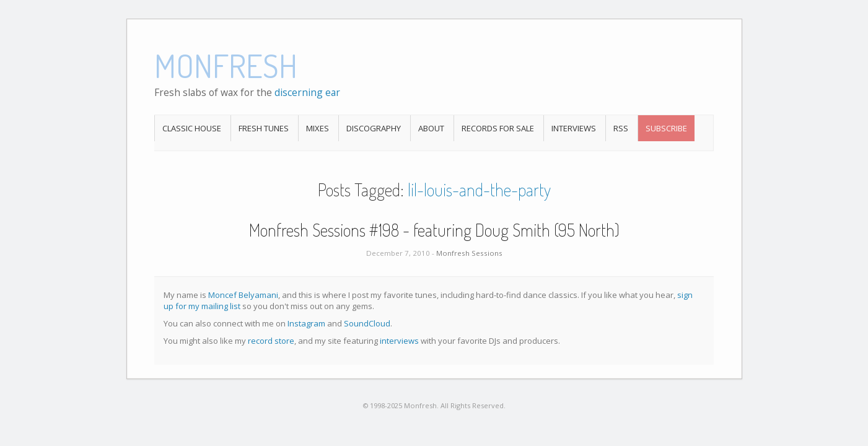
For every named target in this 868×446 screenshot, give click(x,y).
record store (271, 341)
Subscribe (666, 128)
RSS (621, 128)
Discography (374, 128)
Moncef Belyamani (243, 295)
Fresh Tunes (264, 128)
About (431, 128)
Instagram (306, 323)
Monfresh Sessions (469, 253)
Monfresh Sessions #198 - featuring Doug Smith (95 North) (434, 230)
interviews (399, 341)
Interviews (574, 128)
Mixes (318, 128)
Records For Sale (498, 128)
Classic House (192, 128)
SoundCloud (367, 323)
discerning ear (307, 92)
